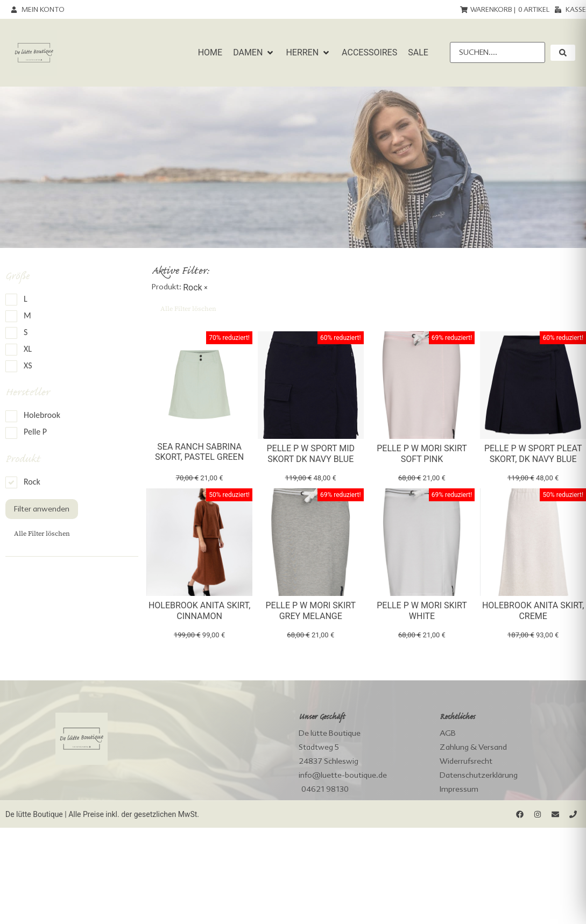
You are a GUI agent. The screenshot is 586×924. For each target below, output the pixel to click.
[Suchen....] (497, 52)
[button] (254, 53)
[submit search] (563, 53)
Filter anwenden (42, 509)
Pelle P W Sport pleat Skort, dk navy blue (533, 453)
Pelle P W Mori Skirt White (422, 610)
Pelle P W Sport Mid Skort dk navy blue (310, 453)
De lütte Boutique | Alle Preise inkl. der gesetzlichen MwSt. (102, 814)
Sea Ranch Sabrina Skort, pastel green (199, 452)
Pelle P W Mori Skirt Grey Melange (311, 610)
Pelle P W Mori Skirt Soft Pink (422, 453)
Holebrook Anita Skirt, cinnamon (199, 610)
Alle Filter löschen (42, 534)
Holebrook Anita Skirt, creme (533, 610)
